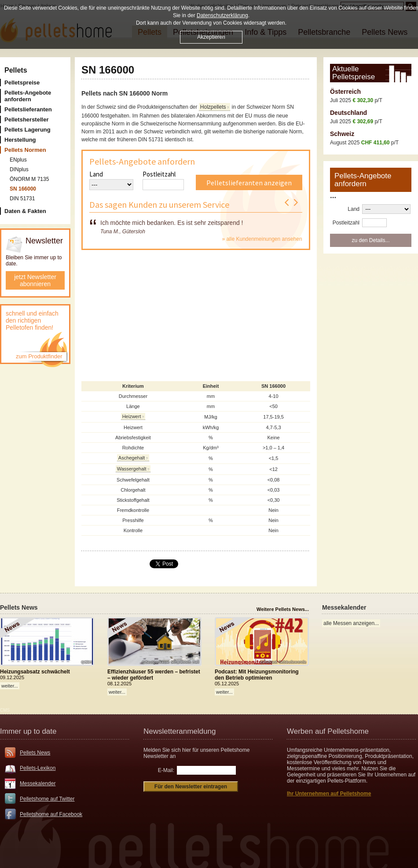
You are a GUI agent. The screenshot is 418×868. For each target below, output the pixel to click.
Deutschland (348, 113)
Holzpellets (213, 107)
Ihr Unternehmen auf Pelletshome (329, 794)
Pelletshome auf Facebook (51, 814)
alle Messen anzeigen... (351, 623)
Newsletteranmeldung (180, 731)
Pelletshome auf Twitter (47, 799)
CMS (5, 710)
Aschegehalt (132, 458)
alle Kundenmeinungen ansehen (264, 239)
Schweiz (342, 134)
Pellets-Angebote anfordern (142, 161)
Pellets (16, 70)
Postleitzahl (159, 174)
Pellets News (35, 753)
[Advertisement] (196, 318)
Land (96, 174)
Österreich (345, 92)
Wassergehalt (132, 469)
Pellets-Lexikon (38, 768)
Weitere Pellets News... (283, 609)
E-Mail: (166, 770)
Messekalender (38, 783)
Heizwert (132, 416)
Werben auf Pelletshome (328, 731)
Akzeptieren (211, 37)
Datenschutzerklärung (222, 15)
